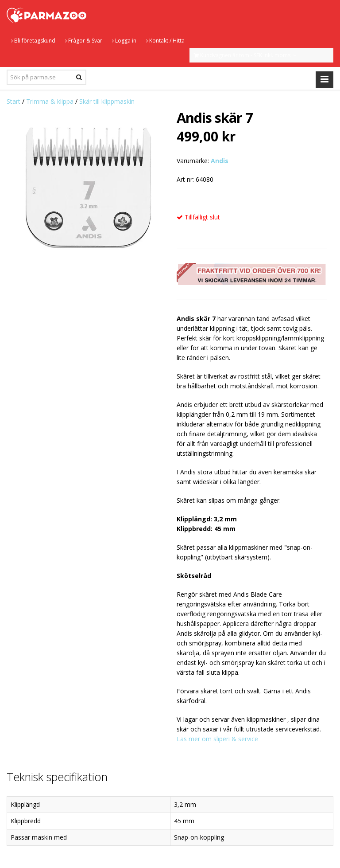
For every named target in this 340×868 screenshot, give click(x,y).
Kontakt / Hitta (165, 41)
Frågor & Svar (84, 41)
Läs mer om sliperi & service (217, 739)
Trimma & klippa (50, 101)
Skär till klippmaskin (107, 101)
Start (14, 101)
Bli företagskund (33, 41)
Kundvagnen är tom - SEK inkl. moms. (245, 55)
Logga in (124, 41)
